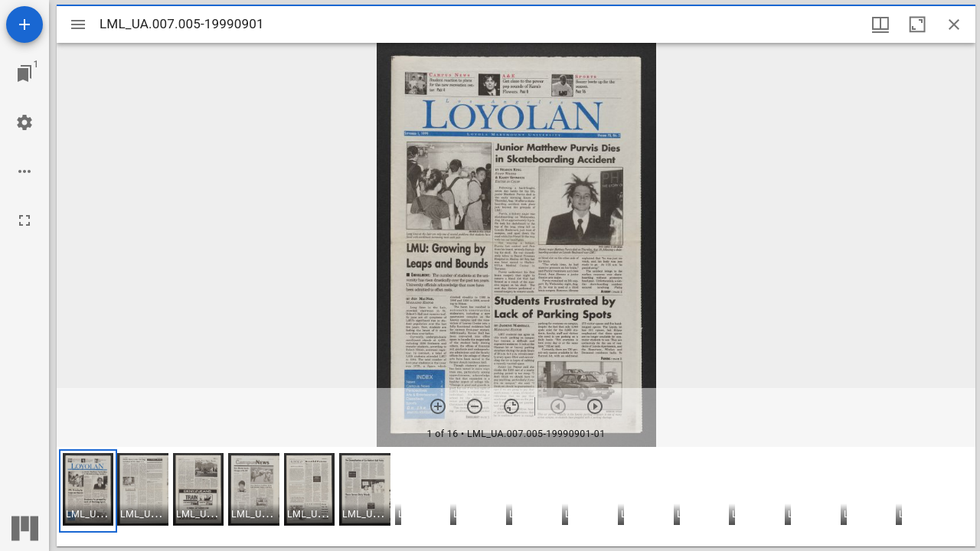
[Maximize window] (917, 24)
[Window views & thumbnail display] (880, 24)
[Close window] (954, 24)
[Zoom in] (438, 406)
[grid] (516, 497)
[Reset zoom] (511, 406)
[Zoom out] (475, 406)
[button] (88, 491)
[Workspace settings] (24, 122)
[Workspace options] (24, 171)
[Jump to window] (24, 73)
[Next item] (595, 406)
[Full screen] (24, 220)
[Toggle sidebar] (78, 24)
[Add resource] (24, 24)
